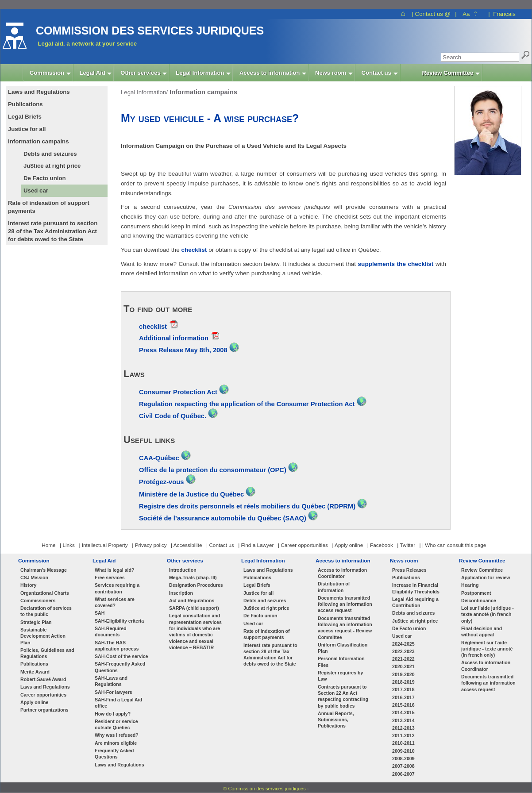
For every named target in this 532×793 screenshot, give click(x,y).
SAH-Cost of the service (121, 656)
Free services (110, 577)
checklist (195, 250)
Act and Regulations (192, 601)
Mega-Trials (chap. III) (193, 577)
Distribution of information (334, 587)
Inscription (181, 593)
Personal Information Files (341, 662)
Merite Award (35, 672)
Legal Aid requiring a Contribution (415, 602)
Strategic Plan (36, 622)
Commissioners (38, 601)
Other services (185, 560)
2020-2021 (403, 666)
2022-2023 (403, 651)
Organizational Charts (45, 593)
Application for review (486, 577)
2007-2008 (403, 766)
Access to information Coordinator (342, 573)
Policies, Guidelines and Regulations (47, 653)
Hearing (470, 585)
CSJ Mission (34, 577)
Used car (36, 191)
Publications (34, 664)
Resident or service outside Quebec (116, 724)
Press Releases (409, 570)
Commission (34, 560)
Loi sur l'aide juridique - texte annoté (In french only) (488, 614)
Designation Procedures (196, 585)
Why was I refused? (117, 735)
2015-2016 (403, 705)
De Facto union (45, 178)
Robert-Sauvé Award (43, 679)
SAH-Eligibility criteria (119, 621)
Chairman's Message (44, 570)
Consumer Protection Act (179, 392)
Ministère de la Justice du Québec (192, 494)
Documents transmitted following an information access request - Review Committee (345, 628)
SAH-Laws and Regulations (111, 681)
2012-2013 (403, 728)
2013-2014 (403, 720)
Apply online (34, 702)
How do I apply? (113, 714)
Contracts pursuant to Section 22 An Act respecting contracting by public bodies (343, 696)
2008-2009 (403, 758)
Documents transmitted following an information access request (345, 604)
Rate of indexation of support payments (267, 634)
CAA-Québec (160, 458)
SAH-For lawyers (114, 692)
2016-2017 (403, 697)
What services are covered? (115, 602)
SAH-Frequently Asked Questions (120, 667)
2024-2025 (403, 644)
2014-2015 (403, 712)
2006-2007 (403, 774)
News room (404, 560)
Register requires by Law (340, 676)
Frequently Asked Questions (114, 754)
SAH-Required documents (111, 631)
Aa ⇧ (470, 14)
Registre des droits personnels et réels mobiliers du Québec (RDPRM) (247, 506)
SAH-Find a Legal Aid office (118, 703)
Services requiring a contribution (117, 588)
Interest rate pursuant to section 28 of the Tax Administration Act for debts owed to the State (270, 655)
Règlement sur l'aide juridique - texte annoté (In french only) (487, 649)
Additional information (174, 338)
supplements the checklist (396, 264)
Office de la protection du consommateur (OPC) (214, 470)
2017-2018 (403, 689)
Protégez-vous (161, 482)
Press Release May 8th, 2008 (183, 350)
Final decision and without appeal (482, 631)
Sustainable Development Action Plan (43, 636)
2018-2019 (403, 682)
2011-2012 (403, 735)
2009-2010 (403, 751)
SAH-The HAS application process (117, 646)
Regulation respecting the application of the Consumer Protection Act (248, 404)
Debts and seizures (50, 154)
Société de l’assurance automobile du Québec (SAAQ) (223, 518)
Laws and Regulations (45, 687)
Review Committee (482, 560)
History (28, 585)
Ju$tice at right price (52, 166)
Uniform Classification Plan (343, 648)
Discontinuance (479, 601)
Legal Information (263, 560)
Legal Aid (104, 560)
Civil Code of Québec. (173, 416)
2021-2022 (403, 659)
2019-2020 (403, 674)
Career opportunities (43, 695)
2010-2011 (403, 743)
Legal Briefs (257, 585)
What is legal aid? (114, 570)
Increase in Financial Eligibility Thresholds (416, 588)
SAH (100, 613)
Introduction (183, 570)
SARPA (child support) (194, 608)
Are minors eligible (116, 743)
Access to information (343, 560)
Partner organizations (44, 710)
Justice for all (258, 593)
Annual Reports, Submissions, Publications (336, 720)
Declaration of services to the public (46, 611)
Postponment (476, 593)
